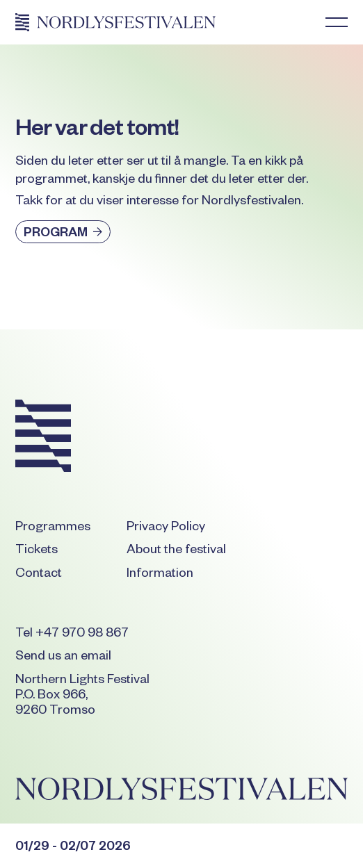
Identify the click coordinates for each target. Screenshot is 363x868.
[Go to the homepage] (43, 439)
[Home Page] (115, 22)
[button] (337, 22)
